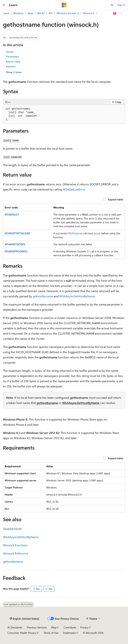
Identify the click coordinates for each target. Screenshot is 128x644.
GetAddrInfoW (12, 529)
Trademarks (69, 633)
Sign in (121, 5)
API (51, 13)
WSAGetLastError (74, 189)
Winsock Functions (15, 545)
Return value (13, 61)
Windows (18, 13)
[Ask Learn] (115, 13)
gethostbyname (43, 296)
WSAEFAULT (12, 214)
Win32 (41, 13)
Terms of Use (51, 633)
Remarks (11, 66)
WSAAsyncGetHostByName (77, 296)
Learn (6, 13)
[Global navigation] (4, 5)
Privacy (84, 627)
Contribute (70, 627)
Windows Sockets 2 (68, 13)
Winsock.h (89, 13)
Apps (30, 13)
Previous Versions (37, 627)
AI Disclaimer (15, 627)
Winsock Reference (15, 553)
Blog (54, 627)
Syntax (10, 52)
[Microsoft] (64, 5)
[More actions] (122, 13)
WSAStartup (75, 233)
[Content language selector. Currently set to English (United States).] (25, 619)
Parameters (12, 56)
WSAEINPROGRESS (16, 251)
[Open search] (112, 5)
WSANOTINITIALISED (17, 233)
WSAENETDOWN (15, 244)
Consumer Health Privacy (22, 633)
